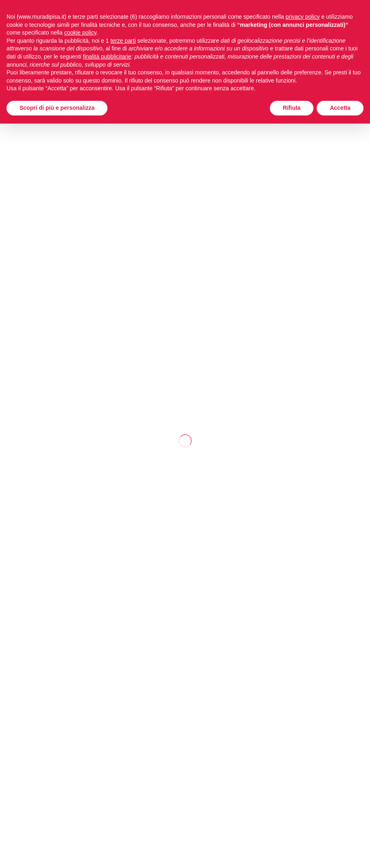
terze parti (123, 41)
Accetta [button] (340, 108)
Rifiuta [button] (292, 108)
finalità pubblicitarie (107, 57)
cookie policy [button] (80, 33)
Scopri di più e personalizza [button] (57, 108)
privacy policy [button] (303, 17)
